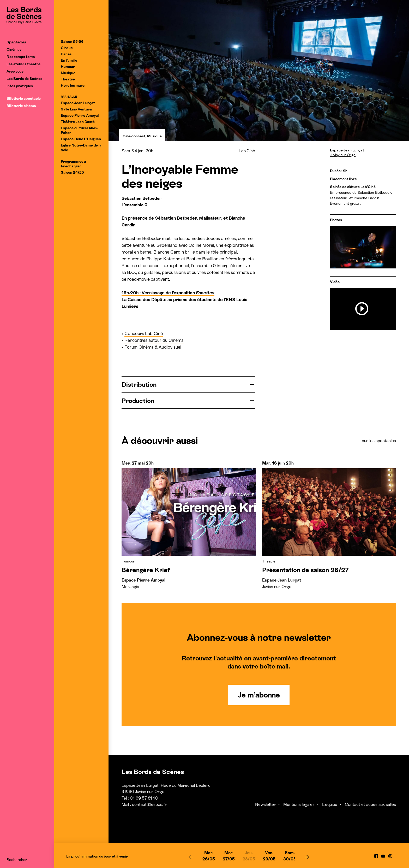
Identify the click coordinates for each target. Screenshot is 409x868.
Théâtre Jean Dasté (78, 122)
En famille (69, 60)
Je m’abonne (259, 695)
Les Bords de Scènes (24, 79)
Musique (68, 73)
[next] (307, 857)
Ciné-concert (134, 136)
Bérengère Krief (146, 570)
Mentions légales (299, 804)
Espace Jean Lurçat (78, 103)
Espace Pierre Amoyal (80, 115)
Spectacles (16, 42)
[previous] (191, 857)
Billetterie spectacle (24, 98)
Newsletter (265, 804)
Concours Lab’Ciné (144, 333)
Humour (68, 67)
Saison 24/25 (72, 172)
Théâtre (68, 79)
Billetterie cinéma (21, 106)
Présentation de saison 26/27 (305, 570)
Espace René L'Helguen (81, 139)
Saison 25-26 (72, 42)
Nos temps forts (21, 57)
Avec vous (15, 71)
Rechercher (17, 860)
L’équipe (330, 804)
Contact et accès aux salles (370, 804)
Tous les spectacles (378, 441)
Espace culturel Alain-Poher (79, 130)
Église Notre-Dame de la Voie (81, 148)
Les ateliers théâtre (23, 64)
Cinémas (14, 49)
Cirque (67, 48)
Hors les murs (73, 85)
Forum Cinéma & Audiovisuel (153, 347)
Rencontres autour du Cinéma (154, 340)
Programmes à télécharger (73, 164)
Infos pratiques (20, 86)
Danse (66, 54)
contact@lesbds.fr (149, 804)
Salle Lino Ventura (76, 109)
